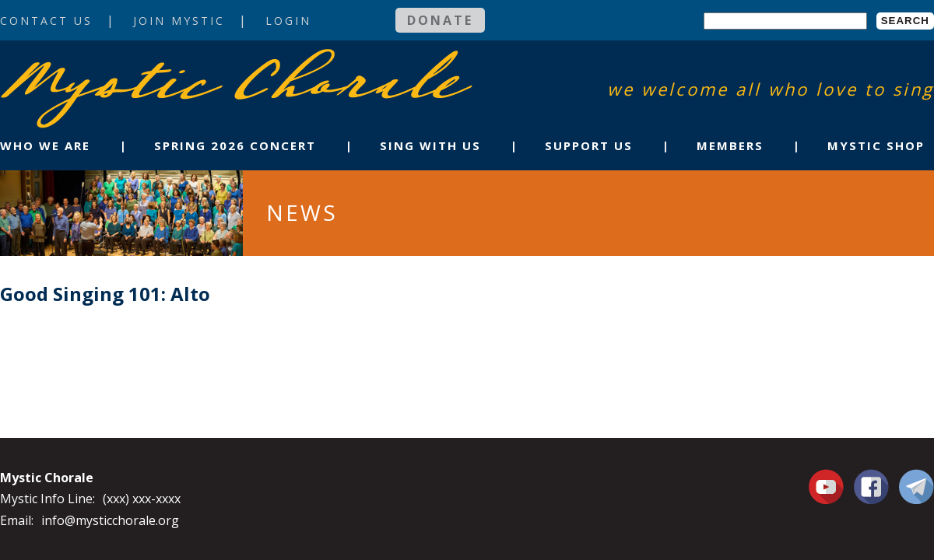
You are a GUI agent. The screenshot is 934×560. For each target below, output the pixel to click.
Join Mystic (179, 21)
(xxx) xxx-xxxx (142, 499)
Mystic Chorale (90, 65)
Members (730, 145)
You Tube (828, 486)
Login (288, 21)
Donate (440, 20)
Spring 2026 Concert (235, 145)
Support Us (589, 145)
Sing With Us (430, 145)
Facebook (871, 478)
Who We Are (45, 145)
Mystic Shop (876, 145)
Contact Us (46, 21)
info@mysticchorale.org (110, 520)
